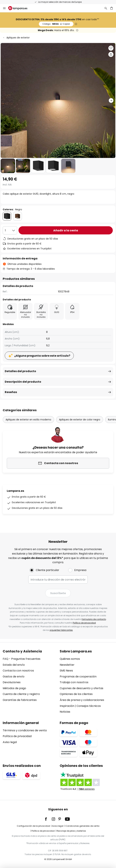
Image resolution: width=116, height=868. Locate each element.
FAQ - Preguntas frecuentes (22, 659)
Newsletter (67, 665)
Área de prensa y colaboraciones (82, 700)
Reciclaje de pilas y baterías (71, 831)
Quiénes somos (70, 659)
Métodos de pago (14, 688)
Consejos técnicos (89, 706)
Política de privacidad (84, 623)
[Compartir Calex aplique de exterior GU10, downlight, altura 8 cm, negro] (111, 54)
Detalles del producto (20, 371)
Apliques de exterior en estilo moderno (28, 420)
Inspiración (67, 706)
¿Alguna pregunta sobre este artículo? (42, 356)
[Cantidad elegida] (10, 230)
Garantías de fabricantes (20, 700)
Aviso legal (10, 742)
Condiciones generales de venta (82, 826)
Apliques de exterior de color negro (80, 420)
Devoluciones (12, 682)
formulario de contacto (94, 619)
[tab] (30, 682)
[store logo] (20, 8)
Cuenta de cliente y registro (21, 694)
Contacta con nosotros (18, 671)
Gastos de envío (14, 676)
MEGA (56, 24)
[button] (8, 166)
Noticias (65, 712)
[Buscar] (106, 8)
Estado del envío (14, 665)
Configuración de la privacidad (33, 826)
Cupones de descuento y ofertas (81, 688)
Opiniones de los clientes (76, 694)
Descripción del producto (23, 382)
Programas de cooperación (78, 676)
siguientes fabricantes (61, 630)
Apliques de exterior (18, 38)
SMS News (66, 671)
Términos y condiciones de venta (25, 730)
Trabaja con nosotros (74, 682)
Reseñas (11, 392)
